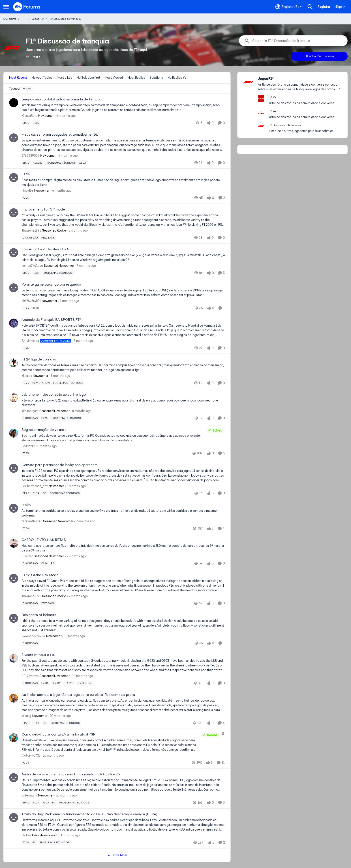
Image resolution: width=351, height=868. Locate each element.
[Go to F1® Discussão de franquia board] (261, 126)
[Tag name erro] (26, 123)
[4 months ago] (65, 116)
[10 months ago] (74, 636)
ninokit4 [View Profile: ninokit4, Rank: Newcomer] (27, 191)
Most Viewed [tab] (114, 78)
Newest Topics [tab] (42, 78)
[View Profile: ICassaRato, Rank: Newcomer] (14, 103)
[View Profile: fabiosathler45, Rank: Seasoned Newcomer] (14, 508)
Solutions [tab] (156, 78)
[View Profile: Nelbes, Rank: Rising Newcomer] (14, 818)
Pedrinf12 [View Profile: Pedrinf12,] (28, 446)
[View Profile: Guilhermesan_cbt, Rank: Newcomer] (14, 468)
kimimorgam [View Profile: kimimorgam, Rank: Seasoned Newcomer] (30, 411)
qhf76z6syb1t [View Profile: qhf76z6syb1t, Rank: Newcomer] (31, 301)
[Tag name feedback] (48, 238)
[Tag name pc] (45, 493)
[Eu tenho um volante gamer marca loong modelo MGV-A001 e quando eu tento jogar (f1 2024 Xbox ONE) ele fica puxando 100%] (123, 293)
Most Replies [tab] (136, 78)
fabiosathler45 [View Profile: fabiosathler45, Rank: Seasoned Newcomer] (32, 521)
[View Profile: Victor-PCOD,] (14, 738)
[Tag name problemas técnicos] (61, 163)
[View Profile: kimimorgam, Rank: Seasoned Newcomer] (14, 398)
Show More (117, 855)
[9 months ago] (85, 521)
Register (324, 7)
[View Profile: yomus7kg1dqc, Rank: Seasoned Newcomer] (14, 253)
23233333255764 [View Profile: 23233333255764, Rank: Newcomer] (33, 636)
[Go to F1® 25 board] (261, 98)
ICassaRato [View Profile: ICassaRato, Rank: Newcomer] (29, 116)
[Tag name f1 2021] (81, 683)
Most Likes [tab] (64, 78)
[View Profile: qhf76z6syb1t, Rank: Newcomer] (14, 288)
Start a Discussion (319, 56)
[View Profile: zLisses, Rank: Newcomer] (14, 363)
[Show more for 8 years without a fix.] (91, 683)
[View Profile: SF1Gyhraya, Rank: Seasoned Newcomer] (14, 658)
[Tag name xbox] (83, 163)
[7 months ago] (85, 266)
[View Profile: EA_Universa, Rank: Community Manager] (14, 323)
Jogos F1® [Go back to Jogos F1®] (38, 19)
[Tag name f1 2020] (38, 163)
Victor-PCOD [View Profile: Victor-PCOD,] (31, 755)
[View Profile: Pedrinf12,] (14, 433)
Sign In (340, 7)
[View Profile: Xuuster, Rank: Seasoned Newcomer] (14, 543)
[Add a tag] (27, 89)
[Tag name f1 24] (36, 273)
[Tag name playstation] (41, 383)
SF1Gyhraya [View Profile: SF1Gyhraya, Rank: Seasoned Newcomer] (30, 676)
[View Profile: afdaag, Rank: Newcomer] (14, 698)
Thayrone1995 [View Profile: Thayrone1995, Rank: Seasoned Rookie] (31, 230)
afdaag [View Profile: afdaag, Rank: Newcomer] (26, 716)
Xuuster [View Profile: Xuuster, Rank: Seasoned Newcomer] (27, 556)
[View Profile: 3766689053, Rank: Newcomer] (14, 138)
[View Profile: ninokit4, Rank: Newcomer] (14, 178)
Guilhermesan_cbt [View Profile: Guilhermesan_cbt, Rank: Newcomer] (35, 486)
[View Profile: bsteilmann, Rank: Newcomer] (14, 778)
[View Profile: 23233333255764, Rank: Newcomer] (14, 618)
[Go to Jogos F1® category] (249, 82)
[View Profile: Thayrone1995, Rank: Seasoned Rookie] (14, 213)
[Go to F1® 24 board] (261, 112)
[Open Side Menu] (6, 7)
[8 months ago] (69, 301)
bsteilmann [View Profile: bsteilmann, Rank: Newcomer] (29, 795)
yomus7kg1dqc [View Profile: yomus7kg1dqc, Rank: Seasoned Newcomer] (32, 266)
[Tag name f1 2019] (56, 683)
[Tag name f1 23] (26, 453)
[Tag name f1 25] (36, 123)
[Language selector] (289, 7)
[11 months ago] (69, 835)
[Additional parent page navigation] (24, 19)
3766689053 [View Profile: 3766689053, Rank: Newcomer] (30, 155)
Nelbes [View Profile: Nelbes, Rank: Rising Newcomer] (26, 835)
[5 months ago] (77, 231)
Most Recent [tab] (18, 78)
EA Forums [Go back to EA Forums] (10, 19)
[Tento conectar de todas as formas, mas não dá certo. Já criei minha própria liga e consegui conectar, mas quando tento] (123, 368)
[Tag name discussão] (30, 238)
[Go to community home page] (27, 7)
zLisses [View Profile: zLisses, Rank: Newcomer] (27, 376)
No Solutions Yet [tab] (88, 78)
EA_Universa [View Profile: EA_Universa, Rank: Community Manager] (30, 341)
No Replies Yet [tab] (178, 78)
